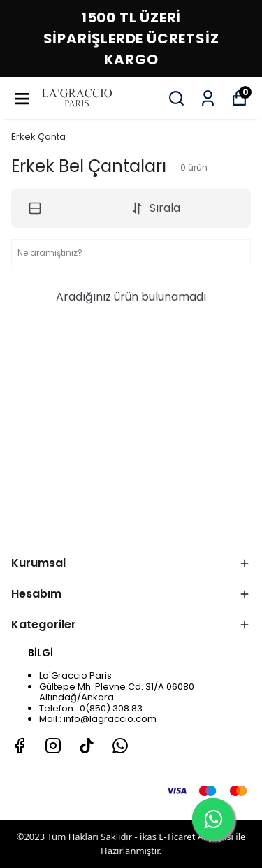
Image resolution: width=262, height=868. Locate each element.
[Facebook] (20, 746)
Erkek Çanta (38, 137)
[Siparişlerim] (208, 98)
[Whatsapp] (120, 746)
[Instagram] (53, 746)
